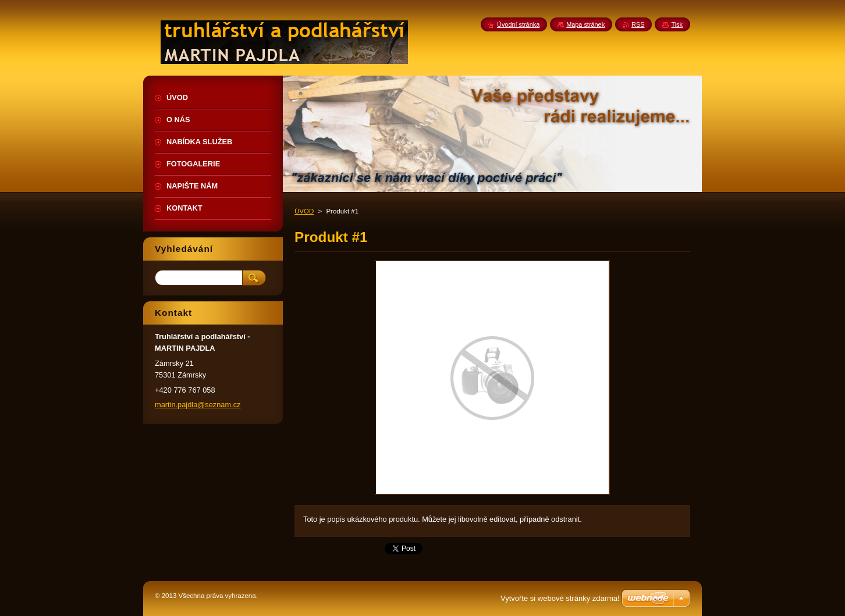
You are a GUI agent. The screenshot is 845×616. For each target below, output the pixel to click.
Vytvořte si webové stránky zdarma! (560, 598)
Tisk (677, 24)
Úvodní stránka (518, 24)
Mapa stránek (585, 24)
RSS (638, 24)
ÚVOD (304, 211)
